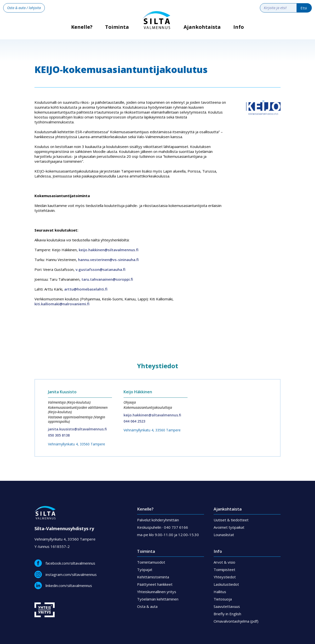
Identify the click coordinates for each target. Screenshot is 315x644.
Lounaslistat (224, 535)
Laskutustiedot (226, 584)
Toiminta (117, 27)
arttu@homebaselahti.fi (86, 289)
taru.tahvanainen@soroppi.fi (107, 279)
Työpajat (145, 570)
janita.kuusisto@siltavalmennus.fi (77, 429)
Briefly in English (227, 614)
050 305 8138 (59, 435)
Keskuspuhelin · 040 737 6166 (163, 527)
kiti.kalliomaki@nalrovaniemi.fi (62, 304)
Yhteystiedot (225, 577)
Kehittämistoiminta (153, 577)
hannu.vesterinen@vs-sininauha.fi (108, 260)
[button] (117, 31)
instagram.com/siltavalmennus (71, 574)
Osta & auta (147, 606)
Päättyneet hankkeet (155, 584)
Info (239, 27)
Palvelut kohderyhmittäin (158, 520)
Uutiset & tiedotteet (231, 520)
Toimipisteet (224, 570)
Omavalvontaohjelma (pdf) (236, 621)
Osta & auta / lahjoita (24, 8)
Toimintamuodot (151, 562)
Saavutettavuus (227, 606)
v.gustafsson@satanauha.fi (101, 269)
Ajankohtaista (202, 27)
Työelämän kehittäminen (158, 599)
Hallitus (220, 592)
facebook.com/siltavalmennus (70, 563)
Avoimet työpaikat (229, 527)
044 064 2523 (134, 421)
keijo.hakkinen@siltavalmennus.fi (109, 250)
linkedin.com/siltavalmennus (69, 585)
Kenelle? (82, 29)
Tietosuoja (223, 599)
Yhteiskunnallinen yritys (157, 592)
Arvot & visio (224, 562)
